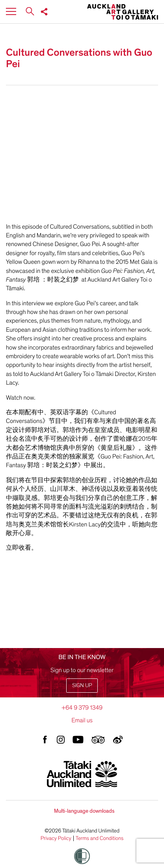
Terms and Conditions (100, 838)
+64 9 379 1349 (82, 708)
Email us (82, 720)
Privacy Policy (56, 838)
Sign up (82, 685)
